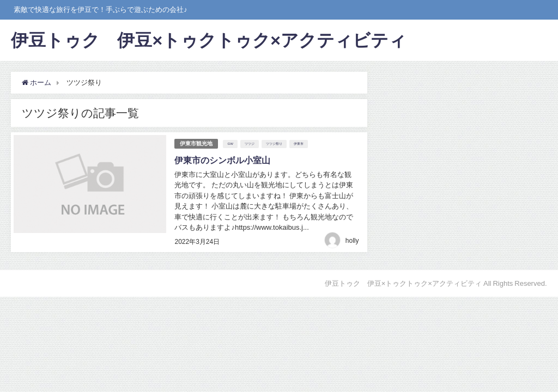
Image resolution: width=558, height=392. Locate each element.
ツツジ (250, 144)
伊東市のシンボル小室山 (222, 160)
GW (230, 144)
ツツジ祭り (274, 144)
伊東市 (299, 144)
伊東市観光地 (196, 143)
